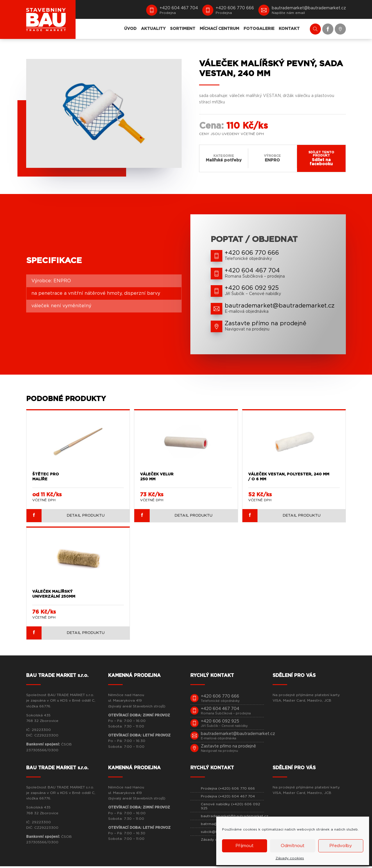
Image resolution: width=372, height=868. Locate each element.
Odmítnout (293, 846)
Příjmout (245, 846)
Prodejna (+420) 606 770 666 (228, 790)
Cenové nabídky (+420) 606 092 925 (230, 808)
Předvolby (341, 846)
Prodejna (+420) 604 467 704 (228, 798)
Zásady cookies (290, 858)
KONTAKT (289, 29)
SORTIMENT (183, 29)
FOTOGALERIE (259, 29)
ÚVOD (130, 29)
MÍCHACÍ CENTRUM (219, 29)
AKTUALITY (153, 29)
